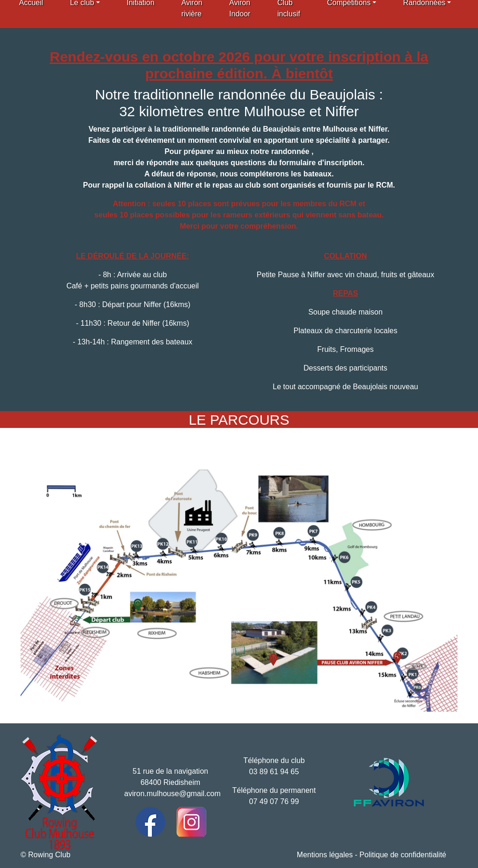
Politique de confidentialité (403, 855)
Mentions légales (325, 855)
